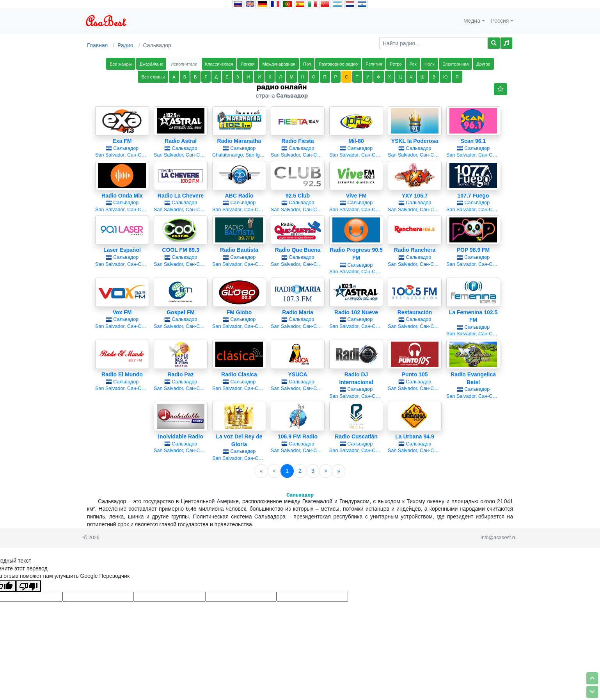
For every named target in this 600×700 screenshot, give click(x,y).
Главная (97, 45)
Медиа (472, 21)
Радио (125, 45)
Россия (500, 21)
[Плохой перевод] (28, 586)
